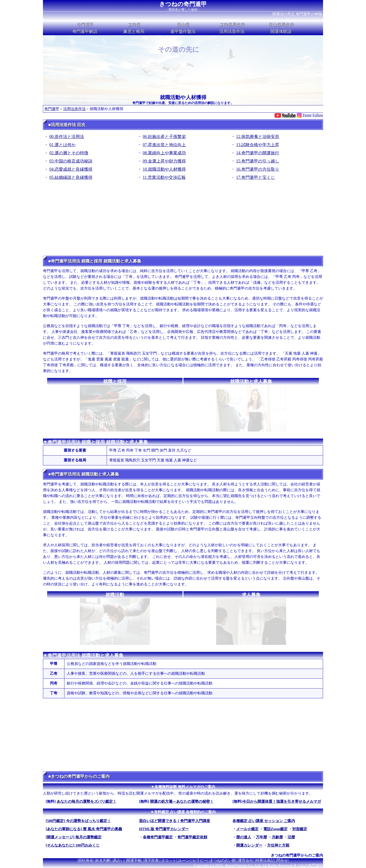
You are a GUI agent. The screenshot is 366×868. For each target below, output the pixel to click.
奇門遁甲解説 (85, 31)
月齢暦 (277, 837)
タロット (169, 860)
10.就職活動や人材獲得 (164, 169)
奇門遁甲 (85, 24)
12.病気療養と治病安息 (258, 137)
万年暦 (261, 837)
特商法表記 (265, 860)
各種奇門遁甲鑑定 (158, 837)
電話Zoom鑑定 (275, 829)
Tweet (307, 115)
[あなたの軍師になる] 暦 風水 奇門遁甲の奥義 (84, 829)
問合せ (282, 860)
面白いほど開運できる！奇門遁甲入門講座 (175, 821)
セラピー (200, 860)
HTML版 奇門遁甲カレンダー (164, 829)
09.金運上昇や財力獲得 (164, 161)
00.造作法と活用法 (67, 137)
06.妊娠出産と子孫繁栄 (164, 137)
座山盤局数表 (281, 24)
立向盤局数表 (232, 24)
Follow (318, 115)
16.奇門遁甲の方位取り (258, 169)
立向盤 (134, 24)
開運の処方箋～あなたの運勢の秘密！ (182, 801)
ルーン (184, 860)
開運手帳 (134, 860)
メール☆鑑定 (247, 829)
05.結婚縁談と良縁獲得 (71, 177)
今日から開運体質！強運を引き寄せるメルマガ (282, 801)
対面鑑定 (300, 829)
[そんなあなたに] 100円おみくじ (73, 845)
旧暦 (291, 837)
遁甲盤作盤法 (183, 31)
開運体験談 (281, 31)
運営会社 (246, 860)
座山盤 (183, 24)
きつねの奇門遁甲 (183, 4)
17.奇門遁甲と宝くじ (256, 177)
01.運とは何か (63, 145)
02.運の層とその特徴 (69, 153)
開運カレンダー (249, 845)
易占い (119, 860)
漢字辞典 (151, 860)
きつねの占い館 (223, 860)
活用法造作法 (232, 31)
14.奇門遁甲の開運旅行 (258, 153)
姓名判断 (103, 860)
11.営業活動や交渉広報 (164, 177)
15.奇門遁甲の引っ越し (258, 161)
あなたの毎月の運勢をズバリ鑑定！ (87, 801)
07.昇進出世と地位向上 (164, 145)
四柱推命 (86, 860)
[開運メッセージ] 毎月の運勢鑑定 (74, 837)
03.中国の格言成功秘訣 (71, 161)
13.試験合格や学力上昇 (258, 145)
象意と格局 (134, 31)
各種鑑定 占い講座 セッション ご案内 (264, 821)
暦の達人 (244, 837)
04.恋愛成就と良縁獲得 (71, 169)
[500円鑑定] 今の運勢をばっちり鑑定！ (78, 821)
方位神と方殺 (278, 845)
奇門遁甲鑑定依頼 (192, 837)
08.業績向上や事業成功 (164, 153)
